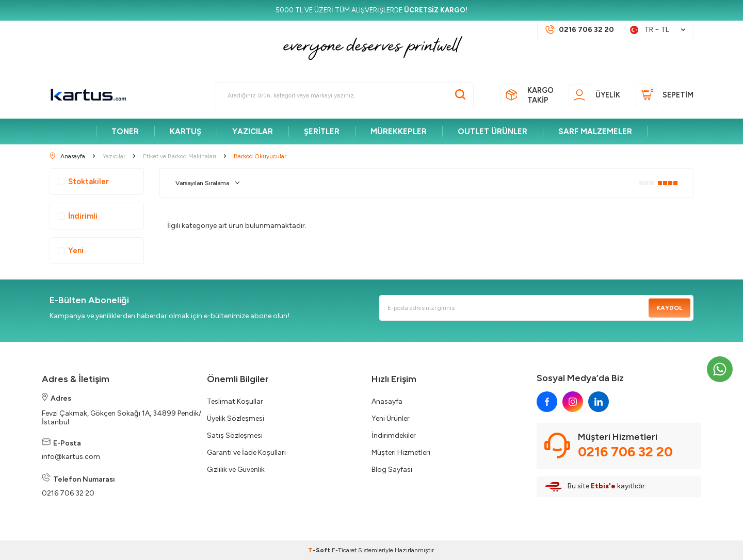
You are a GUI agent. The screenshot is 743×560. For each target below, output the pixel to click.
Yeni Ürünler (391, 418)
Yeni (71, 251)
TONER (125, 131)
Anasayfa (387, 401)
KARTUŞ (185, 131)
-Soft (320, 550)
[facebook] (547, 402)
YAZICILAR (253, 131)
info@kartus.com (71, 457)
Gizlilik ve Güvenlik (236, 470)
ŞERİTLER (322, 131)
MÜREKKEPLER (399, 131)
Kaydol (669, 308)
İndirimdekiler (394, 435)
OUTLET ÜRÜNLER (492, 131)
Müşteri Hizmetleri (401, 452)
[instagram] (573, 402)
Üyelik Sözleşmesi (236, 418)
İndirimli (78, 216)
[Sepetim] (665, 95)
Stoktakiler (83, 182)
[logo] (88, 95)
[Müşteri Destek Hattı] (580, 30)
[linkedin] (599, 402)
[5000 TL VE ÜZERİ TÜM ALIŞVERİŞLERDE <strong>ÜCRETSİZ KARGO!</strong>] (372, 10)
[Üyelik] (594, 95)
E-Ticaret (344, 550)
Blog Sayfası (392, 470)
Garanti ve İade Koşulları (246, 452)
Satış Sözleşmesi (235, 435)
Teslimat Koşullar (235, 401)
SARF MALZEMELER (595, 131)
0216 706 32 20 (68, 493)
